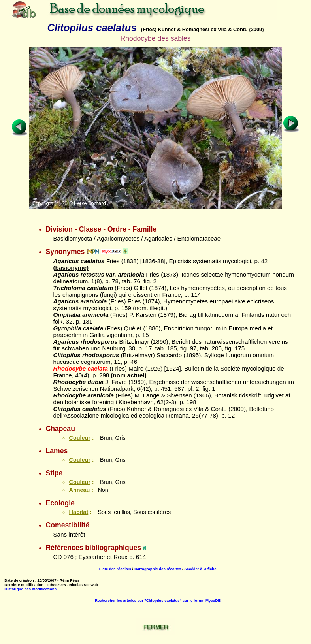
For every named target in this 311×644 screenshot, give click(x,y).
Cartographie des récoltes (158, 569)
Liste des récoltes (115, 569)
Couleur (79, 438)
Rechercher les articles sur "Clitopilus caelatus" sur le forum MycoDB (158, 600)
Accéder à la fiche (200, 569)
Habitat (78, 512)
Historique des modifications (30, 589)
